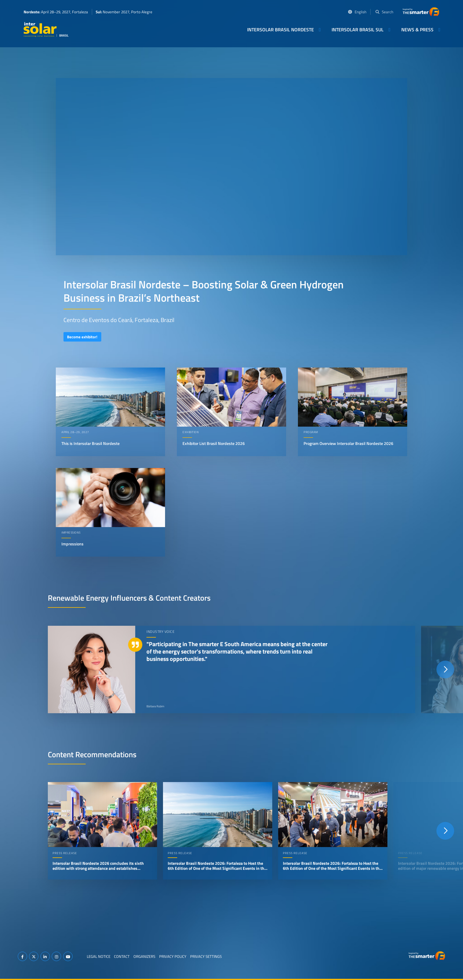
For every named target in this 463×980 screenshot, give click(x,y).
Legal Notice (99, 956)
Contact (122, 956)
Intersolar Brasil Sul (358, 30)
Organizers (144, 956)
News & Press (417, 30)
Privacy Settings (206, 956)
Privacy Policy (173, 956)
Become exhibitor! (82, 337)
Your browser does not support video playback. (231, 167)
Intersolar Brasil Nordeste (281, 30)
